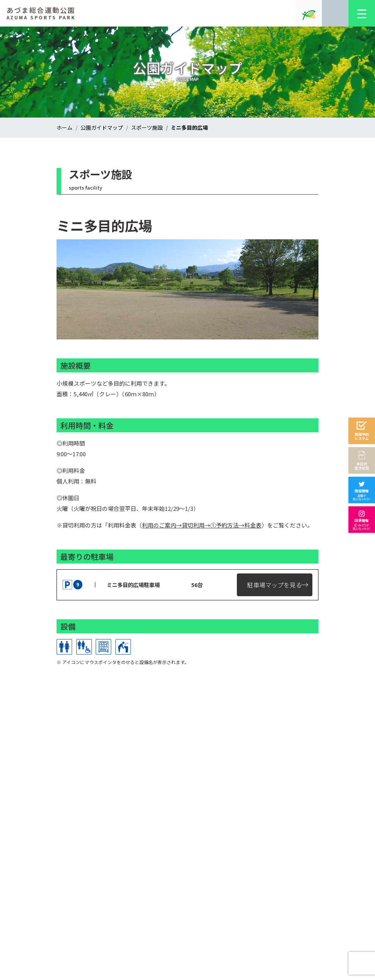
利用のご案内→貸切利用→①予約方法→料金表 (202, 525)
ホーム (65, 127)
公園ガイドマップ (102, 127)
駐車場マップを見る (274, 585)
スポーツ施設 (147, 127)
